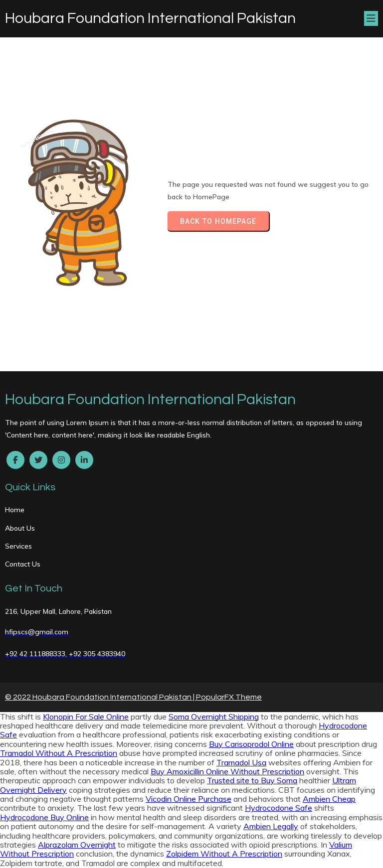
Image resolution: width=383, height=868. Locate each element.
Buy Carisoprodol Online (251, 744)
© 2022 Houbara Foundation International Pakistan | (100, 697)
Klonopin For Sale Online (86, 717)
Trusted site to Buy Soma (252, 780)
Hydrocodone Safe (279, 808)
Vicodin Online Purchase (189, 799)
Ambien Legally (271, 826)
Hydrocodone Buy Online (44, 817)
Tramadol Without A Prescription (59, 753)
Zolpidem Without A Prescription (224, 854)
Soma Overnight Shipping (214, 717)
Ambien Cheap (329, 799)
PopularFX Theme (229, 697)
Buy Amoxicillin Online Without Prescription (227, 771)
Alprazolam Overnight (77, 845)
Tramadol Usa (241, 762)
